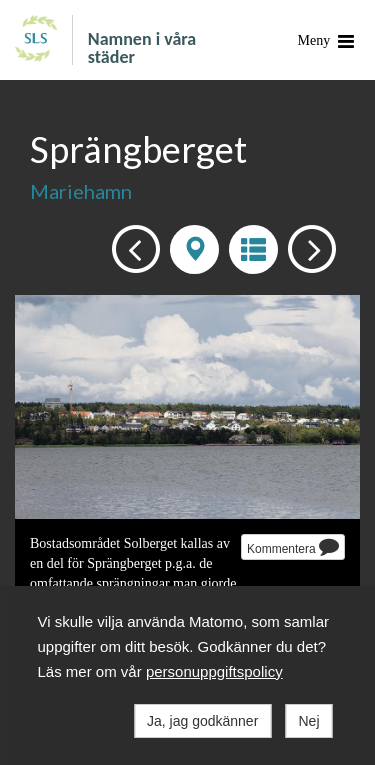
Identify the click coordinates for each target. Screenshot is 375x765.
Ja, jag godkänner (202, 721)
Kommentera (293, 546)
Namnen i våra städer (142, 47)
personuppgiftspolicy (214, 671)
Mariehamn (81, 191)
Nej (308, 721)
